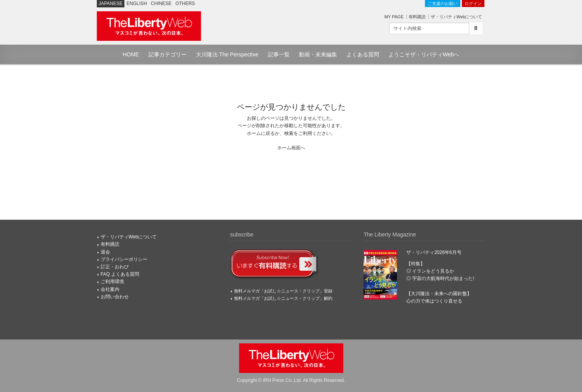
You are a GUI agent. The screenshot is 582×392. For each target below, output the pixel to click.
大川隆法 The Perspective (227, 54)
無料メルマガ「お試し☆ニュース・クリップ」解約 (283, 298)
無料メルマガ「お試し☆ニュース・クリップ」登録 (283, 291)
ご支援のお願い (443, 3)
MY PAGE (394, 17)
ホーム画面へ (291, 148)
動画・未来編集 (318, 54)
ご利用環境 (112, 282)
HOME (131, 54)
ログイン (473, 3)
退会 (105, 252)
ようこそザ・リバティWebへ (424, 54)
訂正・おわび (115, 267)
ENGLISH (137, 3)
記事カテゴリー (168, 54)
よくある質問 (363, 54)
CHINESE (161, 3)
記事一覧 (279, 54)
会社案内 (110, 289)
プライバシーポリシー (124, 259)
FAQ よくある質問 (120, 274)
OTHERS (185, 3)
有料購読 (417, 17)
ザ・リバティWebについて (456, 17)
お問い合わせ (115, 297)
